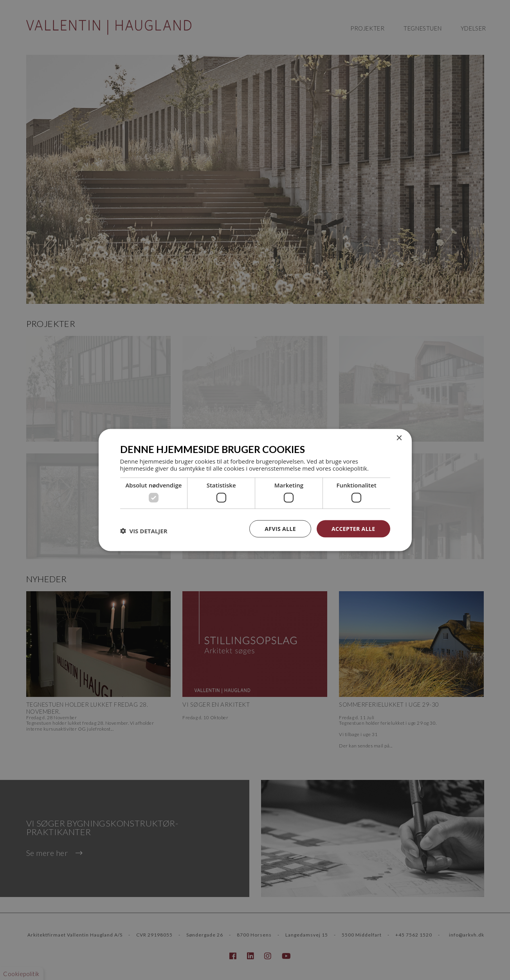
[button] (144, 531)
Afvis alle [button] (280, 528)
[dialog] (255, 490)
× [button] (399, 438)
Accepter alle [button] (353, 528)
